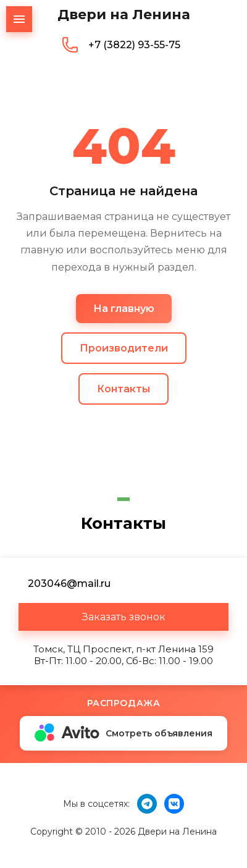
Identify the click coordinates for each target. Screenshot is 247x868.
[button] (124, 617)
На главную (124, 309)
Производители (124, 348)
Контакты (124, 389)
